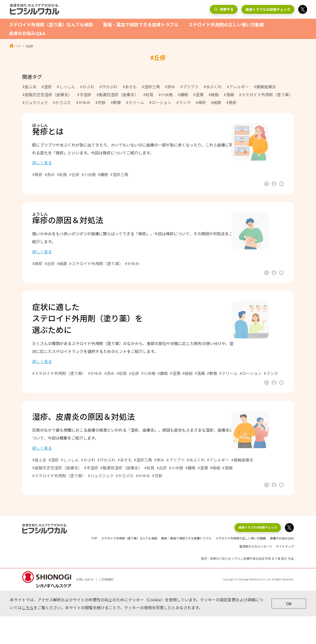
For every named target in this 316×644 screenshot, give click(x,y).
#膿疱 (183, 94)
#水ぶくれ (213, 87)
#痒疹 (201, 102)
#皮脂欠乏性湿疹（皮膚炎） (47, 94)
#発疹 (231, 102)
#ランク (183, 102)
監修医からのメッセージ (256, 574)
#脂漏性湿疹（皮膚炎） (117, 94)
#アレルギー (238, 87)
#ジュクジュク (35, 102)
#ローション (160, 102)
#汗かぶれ (108, 87)
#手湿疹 (84, 94)
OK (289, 631)
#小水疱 (166, 94)
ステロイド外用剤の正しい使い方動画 (226, 24)
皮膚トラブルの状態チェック (268, 9)
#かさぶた (62, 102)
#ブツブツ (189, 87)
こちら (28, 635)
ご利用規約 (106, 607)
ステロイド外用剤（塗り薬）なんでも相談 (51, 24)
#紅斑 (148, 94)
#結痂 (214, 94)
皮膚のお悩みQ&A (27, 33)
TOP (18, 46)
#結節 (216, 102)
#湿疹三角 (151, 87)
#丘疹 (89, 179)
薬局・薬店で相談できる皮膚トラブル (141, 24)
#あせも (130, 87)
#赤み (170, 87)
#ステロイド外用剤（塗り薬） (266, 94)
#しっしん (66, 87)
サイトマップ (285, 574)
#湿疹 (47, 87)
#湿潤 (198, 94)
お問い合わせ (85, 607)
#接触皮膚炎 (265, 87)
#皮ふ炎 (29, 87)
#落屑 (229, 94)
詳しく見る (57, 167)
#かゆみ (83, 102)
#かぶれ (87, 87)
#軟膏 (116, 102)
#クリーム (135, 102)
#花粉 (100, 102)
